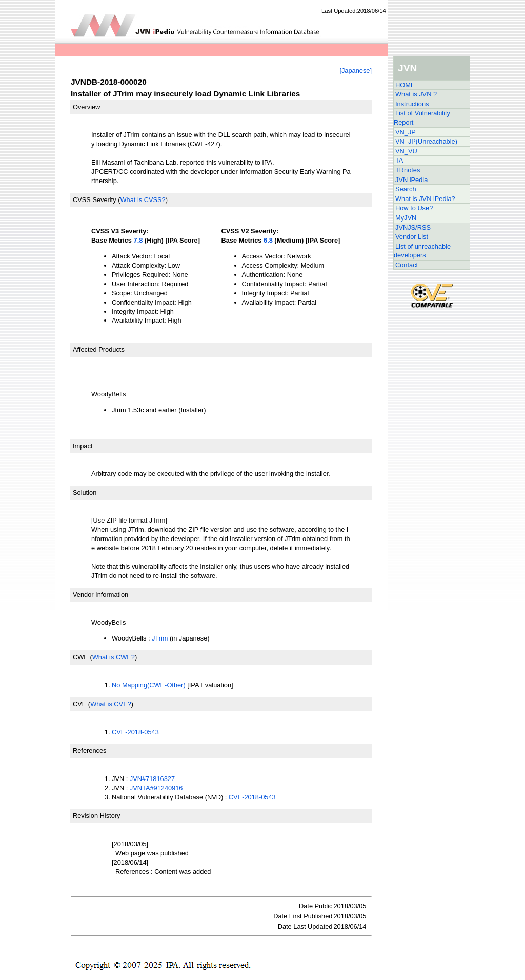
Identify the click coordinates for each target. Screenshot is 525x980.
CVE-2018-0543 (135, 732)
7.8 (138, 240)
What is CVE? (111, 704)
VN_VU (406, 151)
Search (406, 189)
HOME (405, 85)
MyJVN (406, 218)
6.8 (268, 240)
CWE (80, 657)
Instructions (412, 104)
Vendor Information (100, 595)
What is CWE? (114, 657)
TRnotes (408, 170)
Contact (407, 265)
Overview (86, 107)
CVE (79, 704)
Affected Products (99, 349)
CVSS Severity (95, 200)
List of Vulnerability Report (422, 118)
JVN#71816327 (152, 779)
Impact (83, 446)
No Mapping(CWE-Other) (149, 685)
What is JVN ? (416, 94)
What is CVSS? (143, 200)
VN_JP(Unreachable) (426, 141)
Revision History (96, 816)
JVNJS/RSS (413, 227)
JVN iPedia (411, 180)
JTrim (160, 638)
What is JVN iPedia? (425, 199)
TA (399, 160)
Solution (85, 493)
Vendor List (412, 237)
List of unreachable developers (422, 251)
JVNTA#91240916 (156, 788)
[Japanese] (356, 71)
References (89, 751)
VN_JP (406, 132)
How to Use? (414, 208)
